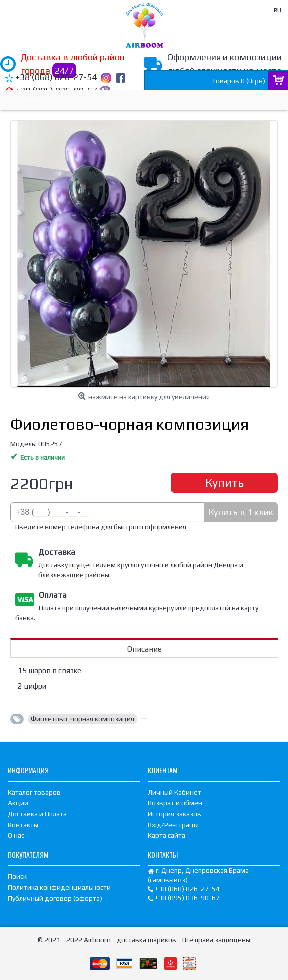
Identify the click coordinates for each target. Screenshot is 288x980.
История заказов (175, 814)
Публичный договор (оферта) (55, 898)
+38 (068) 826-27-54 (56, 77)
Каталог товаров (34, 792)
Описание (145, 649)
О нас (16, 835)
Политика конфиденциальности (59, 887)
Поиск (17, 876)
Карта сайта (167, 835)
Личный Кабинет (175, 792)
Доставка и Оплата (37, 814)
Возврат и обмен (175, 803)
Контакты (23, 825)
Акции (18, 803)
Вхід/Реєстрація (173, 825)
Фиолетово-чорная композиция (82, 719)
